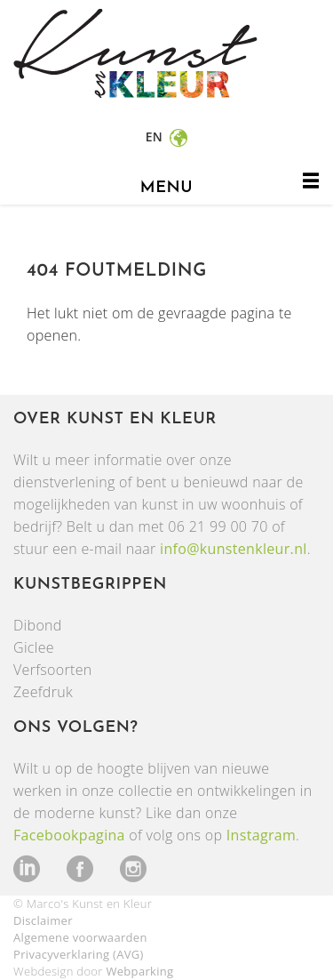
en (156, 137)
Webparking (139, 971)
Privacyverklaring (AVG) (79, 954)
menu (166, 188)
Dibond (38, 625)
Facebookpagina (69, 835)
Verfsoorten (53, 670)
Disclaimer (43, 920)
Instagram (261, 835)
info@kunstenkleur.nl (234, 549)
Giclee (34, 647)
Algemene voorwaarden (80, 937)
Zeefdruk (43, 692)
